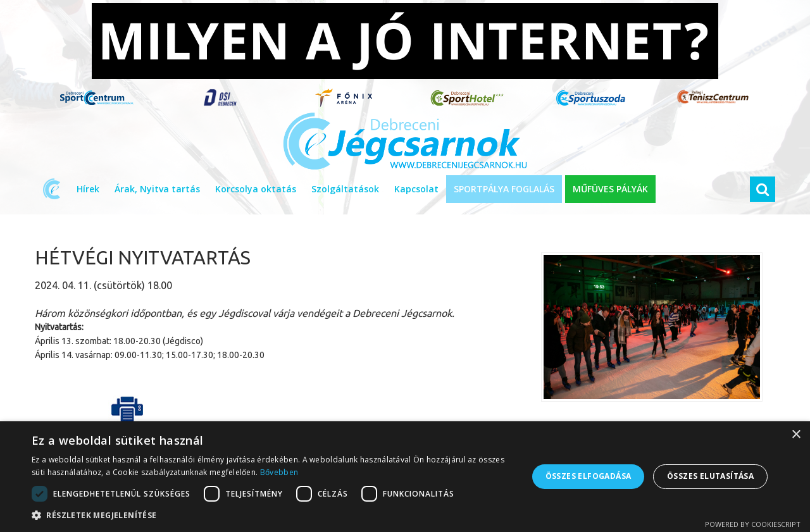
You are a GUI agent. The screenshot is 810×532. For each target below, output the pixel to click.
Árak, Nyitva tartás (157, 189)
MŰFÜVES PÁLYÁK (610, 189)
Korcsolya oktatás (256, 189)
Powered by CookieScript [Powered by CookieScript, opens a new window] (753, 524)
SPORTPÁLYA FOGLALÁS (504, 189)
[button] (272, 516)
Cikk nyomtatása (127, 420)
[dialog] (405, 477)
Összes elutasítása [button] (710, 476)
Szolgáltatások (345, 189)
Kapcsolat (416, 189)
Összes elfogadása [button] (589, 476)
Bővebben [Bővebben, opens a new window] (279, 472)
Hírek (88, 189)
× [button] (796, 435)
